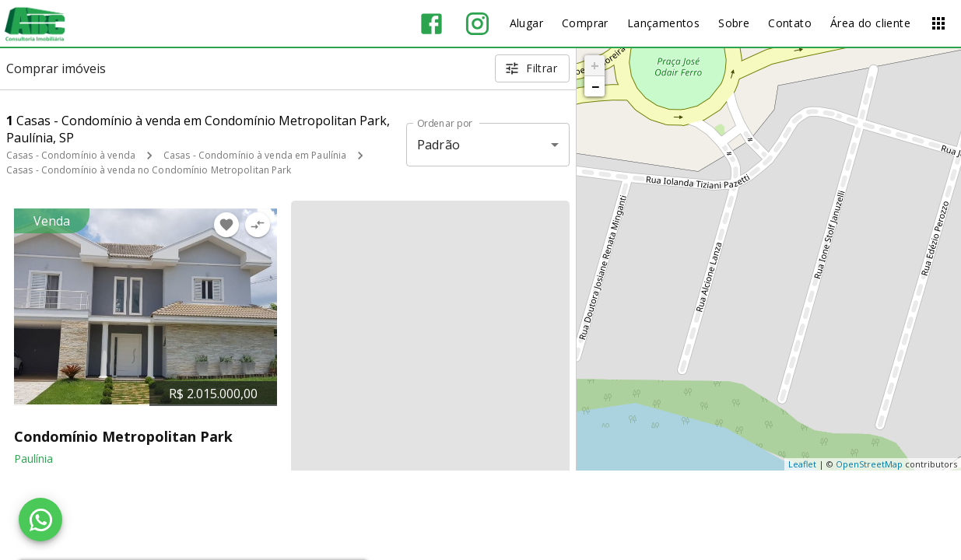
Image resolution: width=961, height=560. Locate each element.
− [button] (595, 86)
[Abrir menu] (938, 23)
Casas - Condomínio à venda (71, 155)
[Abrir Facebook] (431, 24)
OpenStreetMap (869, 464)
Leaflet (802, 464)
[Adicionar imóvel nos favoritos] (226, 225)
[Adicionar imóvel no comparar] (258, 225)
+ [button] (595, 65)
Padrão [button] (438, 145)
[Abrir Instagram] (477, 24)
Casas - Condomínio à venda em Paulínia (255, 155)
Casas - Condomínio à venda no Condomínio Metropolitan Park (149, 170)
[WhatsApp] (40, 520)
